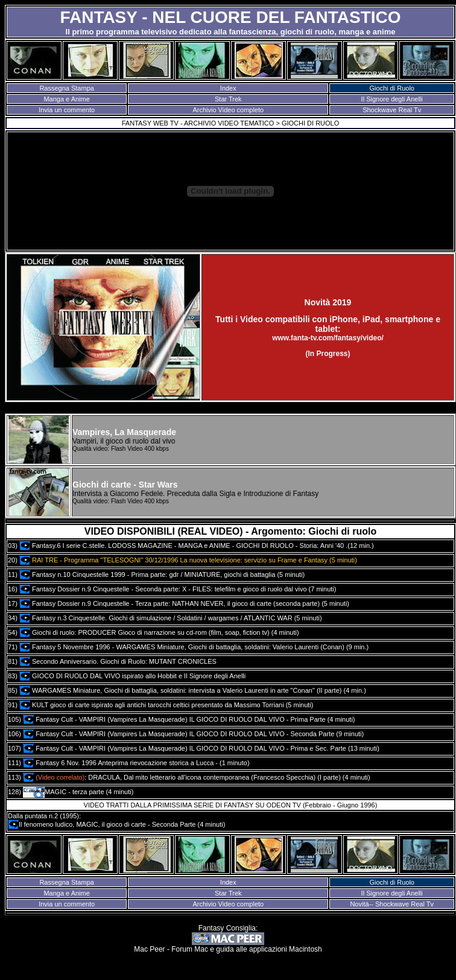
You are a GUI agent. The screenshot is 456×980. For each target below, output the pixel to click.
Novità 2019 (328, 302)
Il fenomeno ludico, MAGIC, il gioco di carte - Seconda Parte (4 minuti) (116, 824)
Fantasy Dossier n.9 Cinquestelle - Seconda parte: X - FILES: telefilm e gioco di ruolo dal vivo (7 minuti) (178, 589)
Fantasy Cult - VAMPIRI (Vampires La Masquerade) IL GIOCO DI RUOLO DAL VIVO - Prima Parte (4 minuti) (189, 719)
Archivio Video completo (228, 110)
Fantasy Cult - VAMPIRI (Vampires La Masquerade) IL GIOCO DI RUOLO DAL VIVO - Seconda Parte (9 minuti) (193, 734)
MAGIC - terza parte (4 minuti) (78, 792)
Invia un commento (67, 110)
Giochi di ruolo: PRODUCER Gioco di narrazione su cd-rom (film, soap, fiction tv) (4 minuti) (159, 632)
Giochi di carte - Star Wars (125, 485)
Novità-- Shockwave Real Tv (392, 904)
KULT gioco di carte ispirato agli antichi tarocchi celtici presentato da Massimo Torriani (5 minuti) (166, 705)
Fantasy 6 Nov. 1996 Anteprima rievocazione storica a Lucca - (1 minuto (135, 763)
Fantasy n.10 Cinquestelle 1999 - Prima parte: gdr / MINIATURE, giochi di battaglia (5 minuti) (162, 574)
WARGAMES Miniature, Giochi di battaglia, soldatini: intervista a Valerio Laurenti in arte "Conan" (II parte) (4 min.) (193, 690)
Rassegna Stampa (67, 88)
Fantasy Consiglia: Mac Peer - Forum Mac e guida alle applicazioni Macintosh (228, 939)
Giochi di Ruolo (392, 88)
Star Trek (228, 99)
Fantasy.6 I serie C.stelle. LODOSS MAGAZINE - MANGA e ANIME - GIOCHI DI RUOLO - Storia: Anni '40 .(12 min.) (197, 546)
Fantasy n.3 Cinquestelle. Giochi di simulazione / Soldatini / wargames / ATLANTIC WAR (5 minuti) (171, 618)
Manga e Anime (66, 99)
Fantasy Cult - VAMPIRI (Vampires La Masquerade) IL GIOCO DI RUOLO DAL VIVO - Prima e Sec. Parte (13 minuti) (201, 748)
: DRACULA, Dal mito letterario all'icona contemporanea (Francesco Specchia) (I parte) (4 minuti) (197, 777)
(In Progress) (328, 354)
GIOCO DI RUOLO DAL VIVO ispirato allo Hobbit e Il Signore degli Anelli (132, 676)
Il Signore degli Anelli (392, 99)
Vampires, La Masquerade (124, 432)
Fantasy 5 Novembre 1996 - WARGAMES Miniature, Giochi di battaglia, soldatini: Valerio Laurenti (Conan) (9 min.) (194, 647)
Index (228, 88)
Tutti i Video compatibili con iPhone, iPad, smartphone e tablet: (328, 324)
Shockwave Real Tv (392, 110)
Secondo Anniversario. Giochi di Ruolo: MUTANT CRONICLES (118, 661)
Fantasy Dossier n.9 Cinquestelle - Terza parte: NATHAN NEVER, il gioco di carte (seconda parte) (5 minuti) (184, 603)
